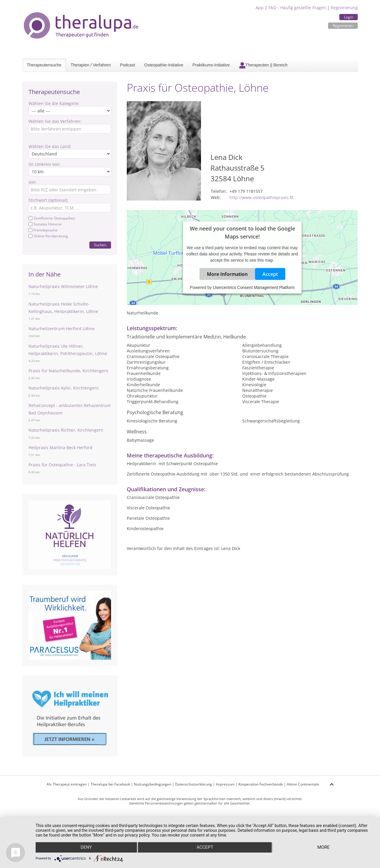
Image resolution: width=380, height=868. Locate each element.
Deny (86, 848)
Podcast (128, 65)
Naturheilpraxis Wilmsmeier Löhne (63, 286)
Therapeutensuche (44, 65)
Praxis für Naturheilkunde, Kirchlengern (68, 371)
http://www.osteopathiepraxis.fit (262, 197)
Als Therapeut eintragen (67, 784)
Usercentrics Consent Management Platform (254, 287)
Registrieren (343, 26)
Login (349, 17)
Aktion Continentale (303, 784)
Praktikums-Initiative (211, 65)
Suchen (100, 245)
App (260, 8)
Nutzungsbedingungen (153, 784)
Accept (270, 274)
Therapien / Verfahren (91, 65)
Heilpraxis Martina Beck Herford (60, 447)
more (324, 848)
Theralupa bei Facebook (110, 784)
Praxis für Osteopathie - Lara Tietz (62, 465)
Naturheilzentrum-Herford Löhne (62, 329)
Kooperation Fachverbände (261, 784)
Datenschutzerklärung (194, 784)
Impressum (225, 784)
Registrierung (344, 8)
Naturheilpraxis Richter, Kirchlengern (66, 430)
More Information (227, 274)
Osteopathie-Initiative (164, 65)
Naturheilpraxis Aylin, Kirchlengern (64, 388)
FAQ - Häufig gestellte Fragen (297, 8)
